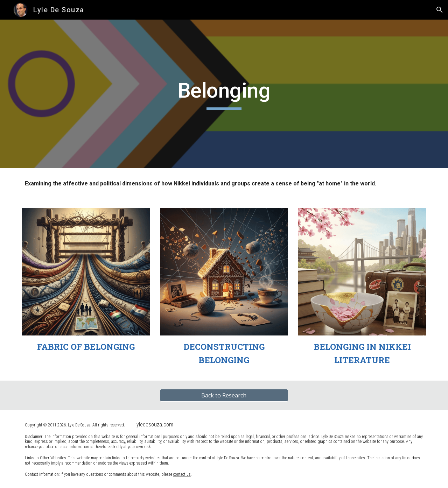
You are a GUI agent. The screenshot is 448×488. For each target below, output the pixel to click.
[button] (440, 10)
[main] (224, 94)
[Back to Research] (224, 395)
